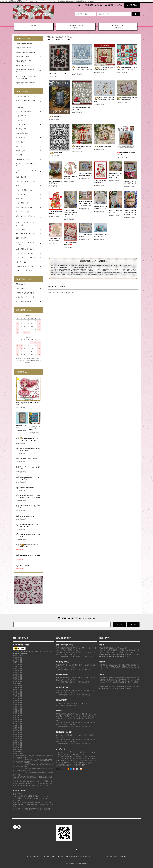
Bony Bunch (55, 117)
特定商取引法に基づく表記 (79, 856)
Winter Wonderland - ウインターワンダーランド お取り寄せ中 (82, 69)
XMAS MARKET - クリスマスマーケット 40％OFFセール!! (116, 175)
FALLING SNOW (24, 565)
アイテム (132, 5)
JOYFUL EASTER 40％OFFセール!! (55, 182)
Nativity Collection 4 (103, 146)
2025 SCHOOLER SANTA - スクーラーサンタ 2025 (30, 449)
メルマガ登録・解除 (87, 5)
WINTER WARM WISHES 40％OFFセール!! (101, 208)
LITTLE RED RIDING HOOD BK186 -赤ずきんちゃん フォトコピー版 (30, 497)
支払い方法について (39, 856)
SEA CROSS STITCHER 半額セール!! (100, 235)
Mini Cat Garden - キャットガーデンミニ (29, 468)
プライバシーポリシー (96, 856)
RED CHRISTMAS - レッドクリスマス (30, 507)
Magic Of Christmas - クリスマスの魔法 (34, 428)
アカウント (100, 5)
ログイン (120, 5)
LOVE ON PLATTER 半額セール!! (100, 182)
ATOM (124, 856)
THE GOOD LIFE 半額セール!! (115, 211)
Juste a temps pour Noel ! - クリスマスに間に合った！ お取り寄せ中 (104, 100)
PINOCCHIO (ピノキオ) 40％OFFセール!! (130, 182)
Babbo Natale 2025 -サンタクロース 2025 (82, 147)
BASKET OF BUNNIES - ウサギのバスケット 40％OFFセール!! (85, 204)
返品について (65, 856)
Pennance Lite (56, 153)
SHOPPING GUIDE (76, 27)
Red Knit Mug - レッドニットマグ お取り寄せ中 (104, 69)
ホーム (29, 856)
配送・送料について (53, 856)
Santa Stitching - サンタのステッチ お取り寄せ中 (127, 99)
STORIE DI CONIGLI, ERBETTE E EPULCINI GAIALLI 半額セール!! (71, 213)
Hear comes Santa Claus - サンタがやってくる (82, 108)
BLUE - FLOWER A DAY (27, 487)
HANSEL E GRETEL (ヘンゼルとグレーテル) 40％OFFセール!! (130, 213)
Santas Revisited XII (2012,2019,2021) (127, 153)
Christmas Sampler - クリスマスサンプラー (30, 546)
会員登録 (110, 5)
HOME (34, 27)
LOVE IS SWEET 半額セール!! (56, 213)
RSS (119, 856)
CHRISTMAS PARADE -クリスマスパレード (30, 536)
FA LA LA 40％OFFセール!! (29, 516)
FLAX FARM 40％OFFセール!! (86, 236)
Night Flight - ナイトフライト (58, 73)
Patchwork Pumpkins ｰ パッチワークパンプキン (30, 478)
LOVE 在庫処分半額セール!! (70, 244)
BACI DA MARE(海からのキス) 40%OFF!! (86, 175)
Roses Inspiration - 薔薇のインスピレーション (28, 404)
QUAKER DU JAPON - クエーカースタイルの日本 (30, 525)
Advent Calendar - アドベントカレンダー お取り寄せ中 (127, 68)
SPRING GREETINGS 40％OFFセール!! (56, 240)
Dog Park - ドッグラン (22, 427)
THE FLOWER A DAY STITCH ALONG (30, 556)
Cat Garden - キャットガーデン (29, 459)
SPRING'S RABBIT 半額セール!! (70, 178)
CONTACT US (118, 27)
